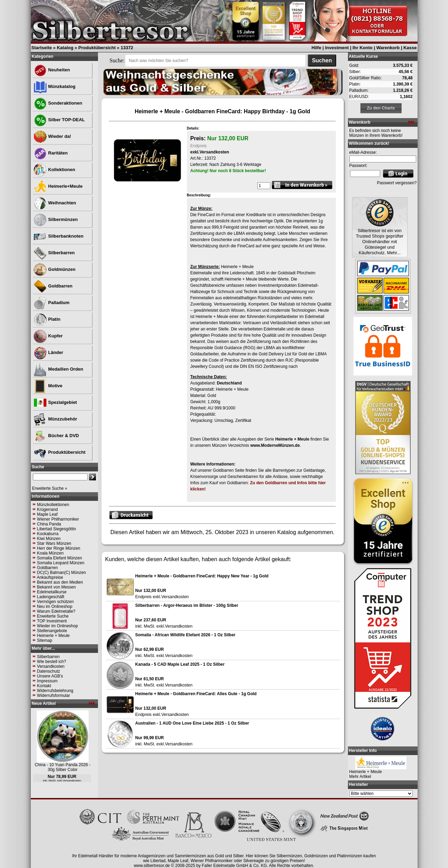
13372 (127, 48)
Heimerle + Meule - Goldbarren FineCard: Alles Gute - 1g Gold (196, 694)
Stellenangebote (52, 631)
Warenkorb (388, 48)
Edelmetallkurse (52, 592)
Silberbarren (54, 253)
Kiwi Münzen (49, 539)
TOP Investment (52, 621)
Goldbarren (53, 286)
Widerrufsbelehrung (55, 691)
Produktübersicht (97, 48)
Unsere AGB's (50, 676)
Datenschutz (49, 671)
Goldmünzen (54, 269)
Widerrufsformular (53, 696)
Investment (337, 48)
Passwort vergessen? (397, 183)
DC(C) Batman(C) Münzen (61, 573)
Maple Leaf (47, 514)
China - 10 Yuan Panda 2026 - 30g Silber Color (62, 767)
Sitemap (45, 640)
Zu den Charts (381, 108)
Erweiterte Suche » (50, 488)
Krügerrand (47, 510)
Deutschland (229, 383)
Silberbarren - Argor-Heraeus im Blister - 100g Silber (187, 605)
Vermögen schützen (55, 602)
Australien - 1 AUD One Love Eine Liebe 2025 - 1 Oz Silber (192, 723)
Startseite (42, 48)
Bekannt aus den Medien (60, 582)
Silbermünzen (56, 219)
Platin (47, 319)
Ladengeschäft (51, 597)
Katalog (65, 48)
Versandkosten (51, 666)
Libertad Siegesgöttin (57, 529)
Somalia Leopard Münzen (61, 563)
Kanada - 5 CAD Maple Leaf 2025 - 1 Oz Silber (180, 664)
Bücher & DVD (56, 436)
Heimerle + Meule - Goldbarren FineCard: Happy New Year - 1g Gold (202, 576)
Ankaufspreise (50, 577)
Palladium (51, 303)
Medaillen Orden (58, 369)
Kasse (410, 48)
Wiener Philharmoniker (58, 519)
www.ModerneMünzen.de (275, 445)
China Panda (49, 524)
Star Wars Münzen (54, 543)
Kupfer (48, 336)
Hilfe (316, 48)
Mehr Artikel (360, 777)
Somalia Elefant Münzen (60, 558)
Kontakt (44, 686)
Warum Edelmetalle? (56, 611)
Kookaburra (48, 534)
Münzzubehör (55, 419)
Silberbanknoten (58, 236)
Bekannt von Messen (56, 587)
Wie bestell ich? (52, 662)
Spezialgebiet (55, 402)
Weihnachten (55, 203)
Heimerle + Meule (53, 636)
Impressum (47, 681)
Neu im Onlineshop (55, 606)
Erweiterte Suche (53, 616)
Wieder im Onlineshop (57, 626)
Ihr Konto (362, 48)
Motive (48, 386)
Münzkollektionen (53, 505)
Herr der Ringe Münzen (59, 548)
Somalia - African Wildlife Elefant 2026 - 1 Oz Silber (186, 635)
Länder (48, 352)
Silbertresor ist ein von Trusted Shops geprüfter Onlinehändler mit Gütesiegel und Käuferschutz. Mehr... (380, 242)
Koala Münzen (50, 553)
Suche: (117, 60)
